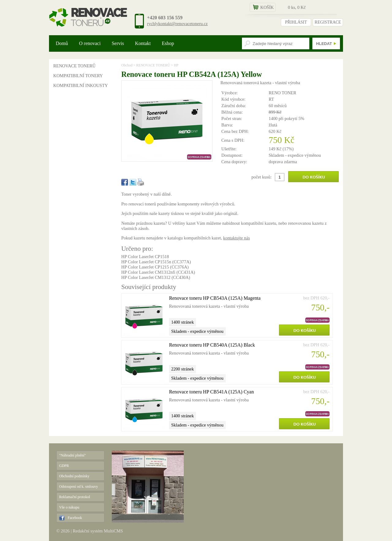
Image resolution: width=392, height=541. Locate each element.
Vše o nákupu (69, 507)
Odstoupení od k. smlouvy (79, 487)
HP (176, 65)
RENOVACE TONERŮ (74, 66)
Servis (118, 43)
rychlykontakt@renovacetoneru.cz (177, 24)
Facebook (75, 518)
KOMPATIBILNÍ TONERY (78, 76)
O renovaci (90, 43)
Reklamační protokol (75, 497)
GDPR (64, 466)
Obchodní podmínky (74, 476)
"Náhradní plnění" (72, 455)
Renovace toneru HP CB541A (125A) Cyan (211, 392)
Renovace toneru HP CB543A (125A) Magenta (215, 298)
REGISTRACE (328, 22)
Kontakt (143, 43)
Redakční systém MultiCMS (98, 531)
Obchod (127, 65)
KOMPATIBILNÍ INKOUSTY (81, 85)
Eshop (168, 43)
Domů (62, 43)
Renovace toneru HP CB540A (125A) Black (212, 345)
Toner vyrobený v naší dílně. (147, 194)
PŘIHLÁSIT (296, 22)
